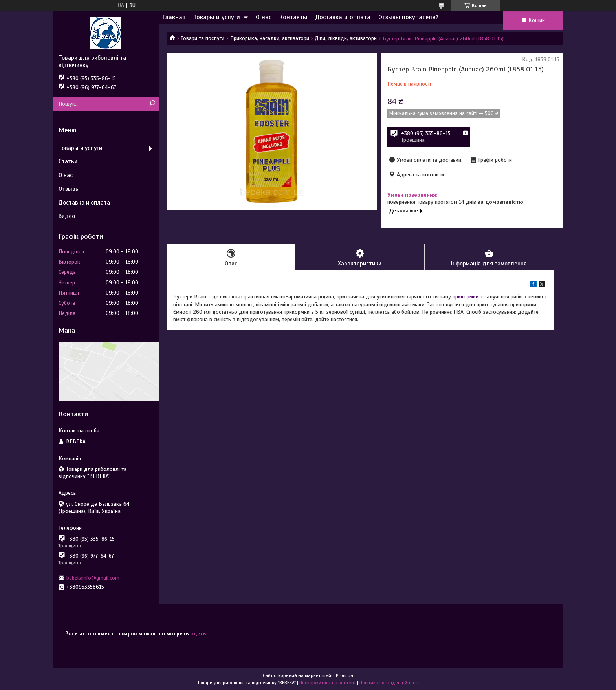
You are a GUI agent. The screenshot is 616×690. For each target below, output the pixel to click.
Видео (67, 216)
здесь (198, 634)
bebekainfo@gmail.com (93, 578)
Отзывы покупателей (409, 17)
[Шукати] (152, 104)
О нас (264, 17)
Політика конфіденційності (389, 683)
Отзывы (69, 189)
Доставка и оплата (343, 17)
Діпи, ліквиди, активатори (346, 38)
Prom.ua (345, 675)
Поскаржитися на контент (328, 683)
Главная (174, 17)
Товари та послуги (203, 38)
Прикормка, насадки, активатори (270, 38)
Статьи (68, 161)
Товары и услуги (217, 17)
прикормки (466, 297)
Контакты (293, 17)
